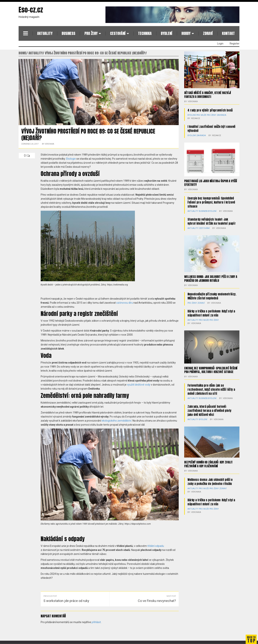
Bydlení (167, 33)
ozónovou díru (125, 303)
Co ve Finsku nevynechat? (157, 601)
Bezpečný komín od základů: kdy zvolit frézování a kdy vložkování (208, 460)
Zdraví (208, 33)
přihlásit (96, 622)
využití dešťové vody (139, 385)
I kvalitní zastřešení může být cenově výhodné (211, 128)
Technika (145, 33)
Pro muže (200, 115)
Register (235, 44)
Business (68, 33)
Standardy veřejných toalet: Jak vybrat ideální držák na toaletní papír (212, 221)
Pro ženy (91, 33)
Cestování (118, 33)
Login (220, 44)
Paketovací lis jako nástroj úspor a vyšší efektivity (211, 182)
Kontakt (228, 33)
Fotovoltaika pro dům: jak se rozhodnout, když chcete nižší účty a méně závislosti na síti (211, 385)
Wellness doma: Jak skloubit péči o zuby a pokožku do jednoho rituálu (211, 278)
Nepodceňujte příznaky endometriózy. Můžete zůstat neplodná (212, 295)
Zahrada (219, 115)
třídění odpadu (156, 546)
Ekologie (71, 159)
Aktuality (45, 33)
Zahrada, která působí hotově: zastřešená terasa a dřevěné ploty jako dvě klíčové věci (209, 406)
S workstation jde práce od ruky (66, 601)
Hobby (186, 33)
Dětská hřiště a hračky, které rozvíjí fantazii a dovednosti (208, 95)
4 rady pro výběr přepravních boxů (210, 110)
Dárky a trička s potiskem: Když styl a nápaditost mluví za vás (211, 312)
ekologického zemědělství (116, 421)
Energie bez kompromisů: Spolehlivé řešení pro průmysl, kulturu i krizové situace (211, 202)
